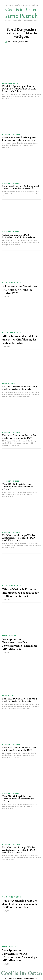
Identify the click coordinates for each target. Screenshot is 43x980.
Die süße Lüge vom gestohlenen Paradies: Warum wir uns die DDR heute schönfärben (19, 89)
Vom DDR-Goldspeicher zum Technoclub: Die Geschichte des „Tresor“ (18, 486)
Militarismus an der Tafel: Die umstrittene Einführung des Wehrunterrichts (21, 339)
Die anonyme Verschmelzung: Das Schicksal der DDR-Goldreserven (19, 139)
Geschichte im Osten (11, 134)
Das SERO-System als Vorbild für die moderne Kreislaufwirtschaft (20, 388)
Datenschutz (23, 979)
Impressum (34, 979)
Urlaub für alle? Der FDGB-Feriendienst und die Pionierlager (19, 236)
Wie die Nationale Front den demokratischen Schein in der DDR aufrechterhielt (20, 593)
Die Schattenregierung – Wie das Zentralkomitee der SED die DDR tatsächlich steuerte (19, 538)
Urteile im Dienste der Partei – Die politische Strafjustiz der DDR (19, 437)
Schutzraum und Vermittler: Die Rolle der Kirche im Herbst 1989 (20, 290)
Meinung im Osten (10, 83)
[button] (22, 42)
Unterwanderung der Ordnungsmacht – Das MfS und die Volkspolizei (21, 187)
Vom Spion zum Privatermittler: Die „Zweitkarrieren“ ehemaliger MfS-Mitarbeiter (20, 644)
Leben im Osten (9, 384)
